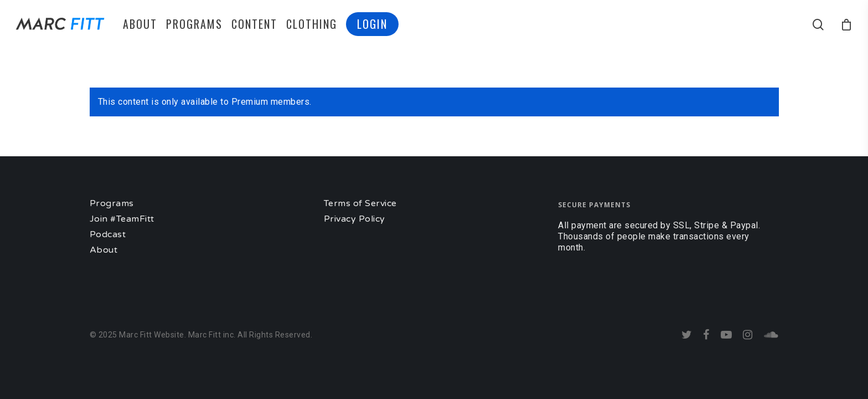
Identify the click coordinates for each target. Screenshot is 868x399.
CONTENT (254, 24)
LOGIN (372, 24)
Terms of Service (360, 203)
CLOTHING (312, 24)
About (104, 250)
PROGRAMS (194, 24)
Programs (112, 203)
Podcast (108, 234)
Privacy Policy (355, 219)
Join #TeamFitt (122, 219)
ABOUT (140, 24)
